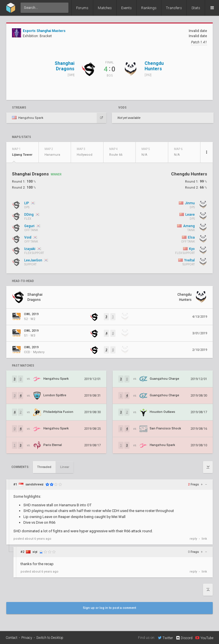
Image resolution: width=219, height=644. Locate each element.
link (204, 539)
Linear (65, 467)
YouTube (204, 638)
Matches (105, 8)
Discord (184, 638)
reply (193, 539)
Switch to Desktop (50, 638)
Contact (12, 638)
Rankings (149, 8)
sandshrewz (35, 484)
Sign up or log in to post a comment (109, 608)
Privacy (27, 638)
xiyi (35, 552)
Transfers (174, 8)
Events (126, 8)
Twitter (165, 638)
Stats (196, 8)
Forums (82, 8)
